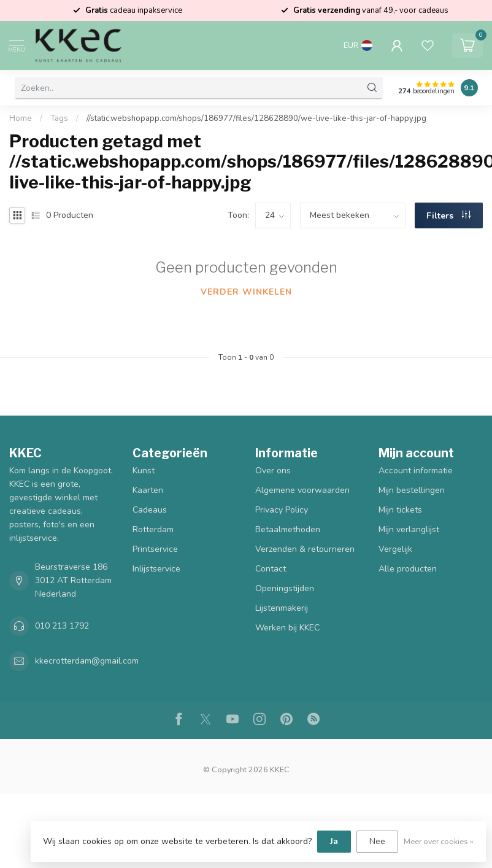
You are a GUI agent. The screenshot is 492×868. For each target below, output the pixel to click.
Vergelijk (395, 549)
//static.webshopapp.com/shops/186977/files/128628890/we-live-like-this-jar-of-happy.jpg (256, 118)
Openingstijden (285, 588)
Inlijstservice (156, 569)
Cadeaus (150, 510)
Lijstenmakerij (282, 608)
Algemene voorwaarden (302, 490)
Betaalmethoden (288, 529)
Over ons (273, 471)
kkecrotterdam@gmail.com (87, 661)
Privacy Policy (282, 510)
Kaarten (148, 490)
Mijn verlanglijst (409, 529)
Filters (448, 216)
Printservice (155, 549)
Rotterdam (153, 529)
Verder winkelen (246, 292)
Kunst (144, 471)
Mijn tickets (400, 510)
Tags (59, 118)
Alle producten (408, 569)
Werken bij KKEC (287, 628)
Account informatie (416, 471)
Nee (377, 841)
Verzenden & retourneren (305, 549)
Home (21, 118)
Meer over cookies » (439, 841)
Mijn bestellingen (412, 490)
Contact (271, 569)
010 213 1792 (62, 626)
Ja (334, 841)
